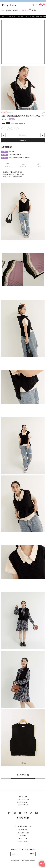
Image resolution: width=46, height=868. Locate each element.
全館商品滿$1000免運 (15, 155)
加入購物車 (23, 140)
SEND (32, 854)
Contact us (23, 830)
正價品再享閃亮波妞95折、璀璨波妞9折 (20, 158)
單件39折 (12, 119)
